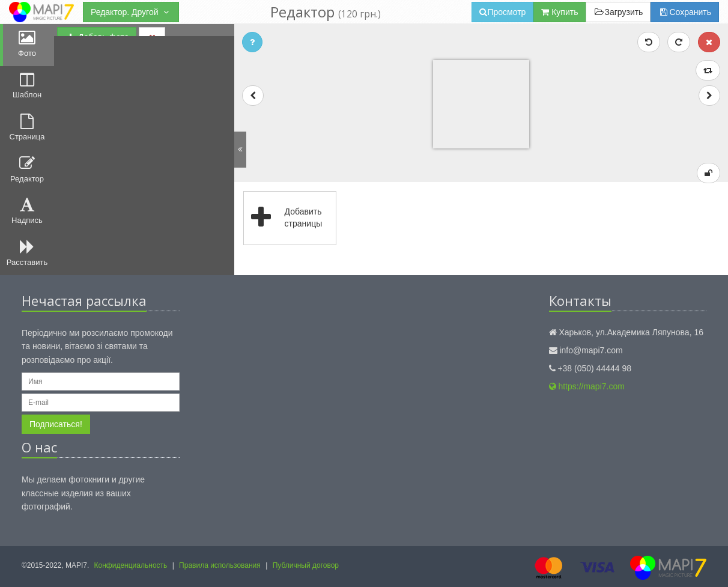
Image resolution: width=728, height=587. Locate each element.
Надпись (27, 211)
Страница (27, 127)
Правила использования (220, 565)
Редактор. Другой (131, 12)
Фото (27, 44)
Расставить (27, 253)
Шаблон (27, 86)
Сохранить (685, 12)
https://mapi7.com (587, 386)
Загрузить (618, 12)
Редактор (27, 169)
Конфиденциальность (131, 565)
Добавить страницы (283, 218)
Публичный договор (306, 565)
